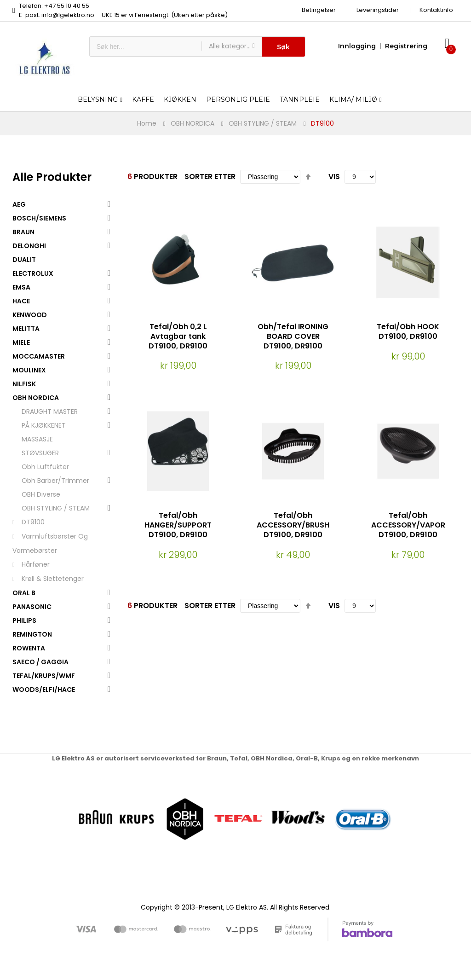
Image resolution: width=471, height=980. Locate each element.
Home (147, 123)
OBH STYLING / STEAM (263, 123)
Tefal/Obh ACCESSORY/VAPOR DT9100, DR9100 (408, 525)
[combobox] (146, 46)
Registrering (406, 46)
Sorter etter (210, 177)
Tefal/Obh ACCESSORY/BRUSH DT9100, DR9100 (293, 525)
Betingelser (319, 10)
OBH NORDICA (192, 123)
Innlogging (357, 46)
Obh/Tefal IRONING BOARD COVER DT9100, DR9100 (293, 336)
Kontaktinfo (436, 10)
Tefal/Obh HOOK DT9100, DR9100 (408, 331)
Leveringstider (378, 10)
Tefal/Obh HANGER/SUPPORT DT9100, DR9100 (178, 525)
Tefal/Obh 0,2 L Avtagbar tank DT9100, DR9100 (178, 336)
